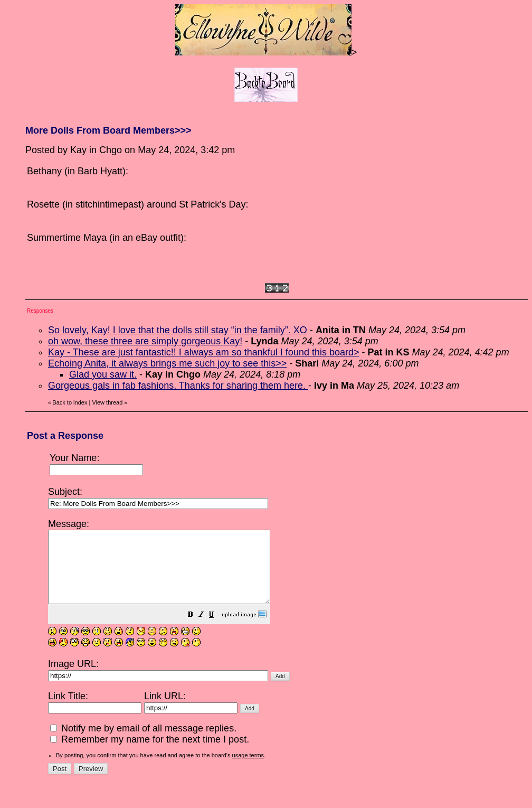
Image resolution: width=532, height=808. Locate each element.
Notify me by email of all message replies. (143, 743)
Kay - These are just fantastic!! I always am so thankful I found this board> (203, 352)
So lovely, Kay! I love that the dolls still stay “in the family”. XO (178, 330)
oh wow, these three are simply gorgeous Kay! (145, 341)
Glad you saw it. (103, 374)
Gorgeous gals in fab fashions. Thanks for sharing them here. (178, 386)
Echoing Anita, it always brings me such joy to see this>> (167, 363)
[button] (217, 630)
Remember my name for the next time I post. (150, 754)
